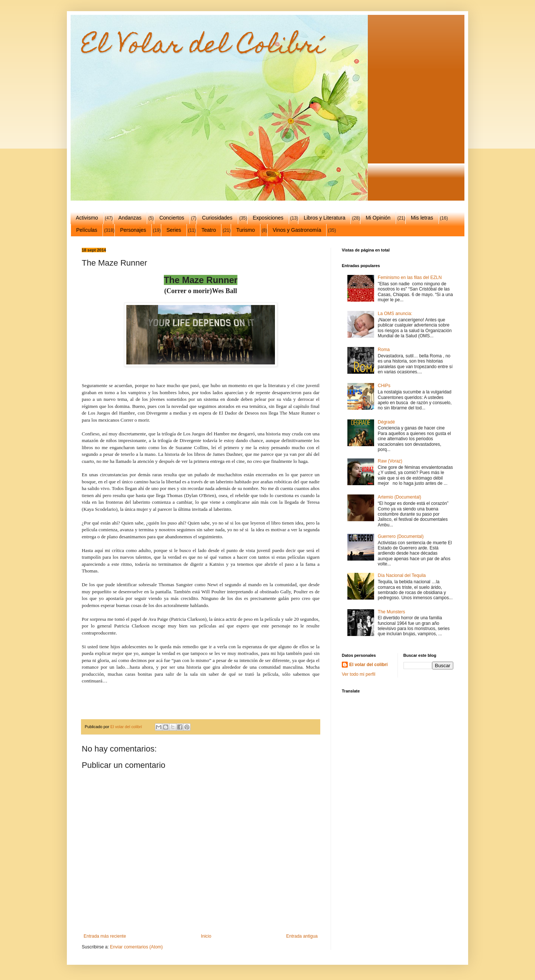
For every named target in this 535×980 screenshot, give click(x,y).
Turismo (246, 230)
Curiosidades (217, 218)
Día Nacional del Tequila (402, 575)
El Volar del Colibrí (203, 47)
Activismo (87, 218)
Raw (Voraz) (390, 461)
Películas (87, 230)
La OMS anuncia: (395, 314)
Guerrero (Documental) (401, 536)
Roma (384, 350)
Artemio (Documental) (400, 497)
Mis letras (422, 218)
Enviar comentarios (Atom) (136, 947)
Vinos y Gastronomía (297, 230)
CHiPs (384, 386)
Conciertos (172, 218)
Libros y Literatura (324, 218)
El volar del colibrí (368, 665)
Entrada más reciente (105, 936)
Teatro (209, 230)
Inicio (206, 936)
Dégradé (386, 422)
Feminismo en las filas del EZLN (410, 278)
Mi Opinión (378, 218)
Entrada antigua (302, 936)
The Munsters (391, 612)
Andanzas (130, 218)
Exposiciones (268, 218)
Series (174, 230)
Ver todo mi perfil (359, 674)
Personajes (133, 230)
